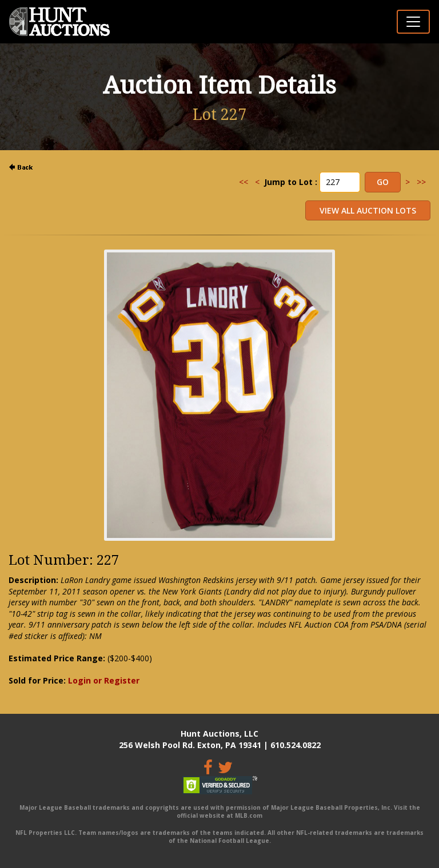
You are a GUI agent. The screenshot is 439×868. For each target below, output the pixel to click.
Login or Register (104, 680)
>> (421, 182)
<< (244, 182)
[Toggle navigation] (413, 22)
